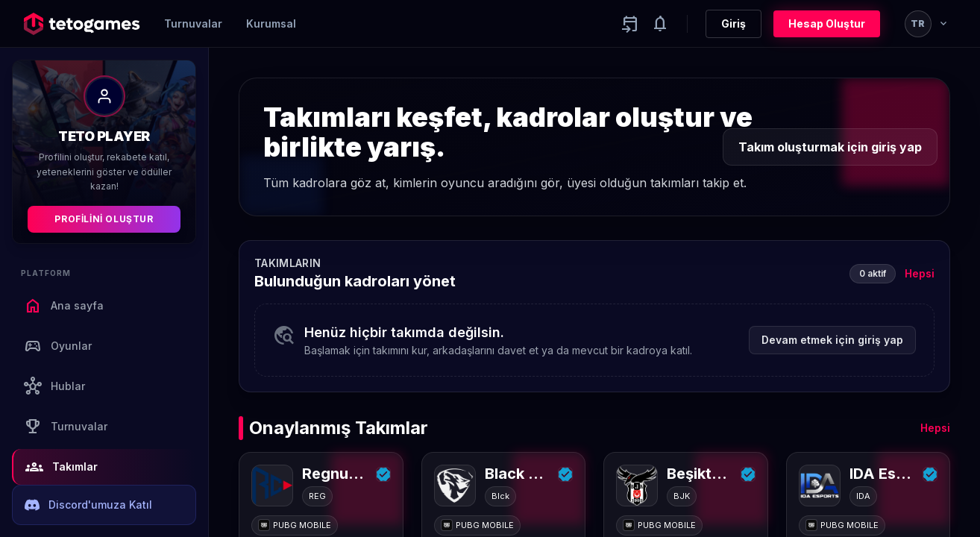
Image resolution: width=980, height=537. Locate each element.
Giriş (734, 23)
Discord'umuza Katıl (88, 505)
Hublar (54, 386)
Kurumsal (271, 23)
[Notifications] (660, 24)
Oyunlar (58, 346)
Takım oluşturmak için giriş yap (830, 147)
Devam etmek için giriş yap (832, 340)
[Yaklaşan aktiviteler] (630, 24)
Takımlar (62, 467)
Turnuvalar (193, 23)
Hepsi (920, 273)
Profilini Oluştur (104, 219)
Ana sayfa (64, 306)
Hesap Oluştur (827, 23)
